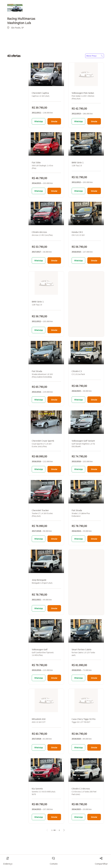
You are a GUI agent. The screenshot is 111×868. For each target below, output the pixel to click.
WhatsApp (39, 121)
